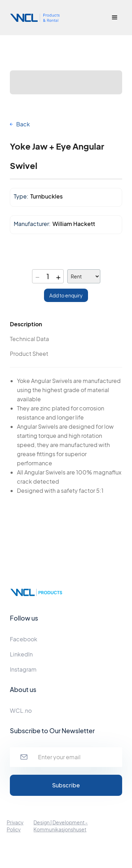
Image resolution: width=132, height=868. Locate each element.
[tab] (38, 324)
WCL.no (21, 710)
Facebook (24, 639)
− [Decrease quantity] (37, 276)
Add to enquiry (66, 295)
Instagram (23, 669)
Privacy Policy (15, 826)
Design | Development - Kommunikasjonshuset (61, 826)
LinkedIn (21, 654)
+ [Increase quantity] (58, 276)
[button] (115, 18)
